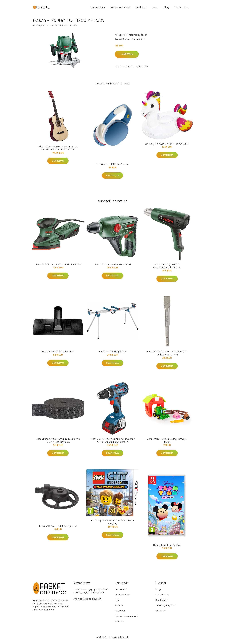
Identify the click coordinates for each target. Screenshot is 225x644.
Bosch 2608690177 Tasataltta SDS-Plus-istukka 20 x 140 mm (167, 355)
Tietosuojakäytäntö (165, 607)
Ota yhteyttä (162, 597)
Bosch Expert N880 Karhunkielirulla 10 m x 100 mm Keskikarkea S (58, 442)
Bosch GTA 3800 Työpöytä (113, 354)
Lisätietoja (127, 56)
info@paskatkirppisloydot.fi (88, 601)
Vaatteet (119, 623)
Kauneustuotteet (120, 8)
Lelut (155, 8)
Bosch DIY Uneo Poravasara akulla (113, 266)
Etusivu (36, 27)
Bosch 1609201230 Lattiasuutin (58, 354)
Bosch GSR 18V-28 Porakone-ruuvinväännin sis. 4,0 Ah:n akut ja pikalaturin (113, 442)
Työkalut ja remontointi (126, 618)
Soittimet (141, 8)
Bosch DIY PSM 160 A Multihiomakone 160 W (58, 266)
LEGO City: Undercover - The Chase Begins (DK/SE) (113, 524)
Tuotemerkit (182, 8)
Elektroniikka (97, 8)
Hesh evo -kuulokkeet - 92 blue (113, 166)
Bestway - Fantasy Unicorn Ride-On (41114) (167, 146)
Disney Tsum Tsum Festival (167, 547)
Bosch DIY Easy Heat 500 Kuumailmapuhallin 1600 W (167, 268)
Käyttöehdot (162, 602)
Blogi (166, 8)
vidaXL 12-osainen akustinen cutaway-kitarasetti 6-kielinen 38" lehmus (58, 150)
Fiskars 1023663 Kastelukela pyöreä (58, 528)
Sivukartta (161, 613)
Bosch (144, 37)
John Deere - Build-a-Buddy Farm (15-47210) (167, 442)
